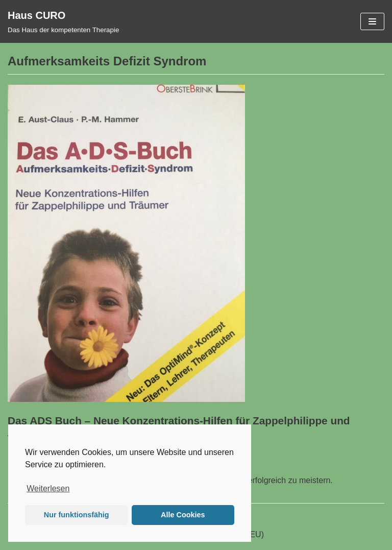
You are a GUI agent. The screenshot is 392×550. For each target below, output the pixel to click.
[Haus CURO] (63, 21)
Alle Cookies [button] (183, 515)
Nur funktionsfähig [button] (77, 515)
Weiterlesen (48, 488)
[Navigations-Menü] (372, 21)
